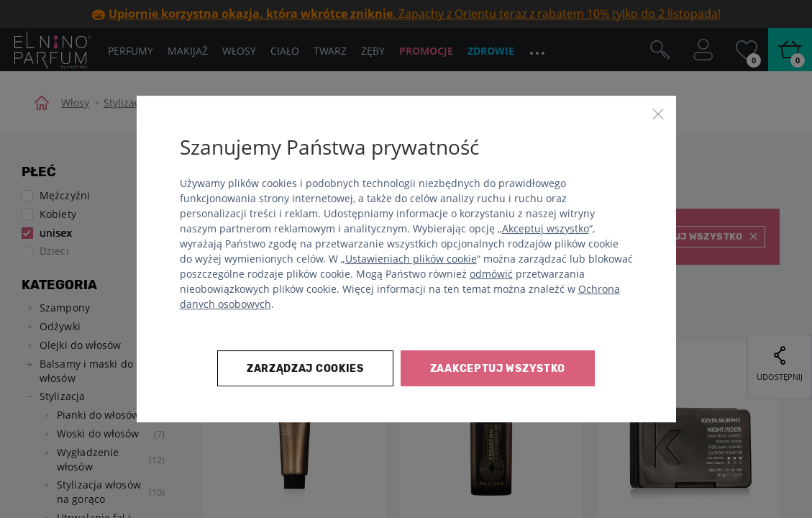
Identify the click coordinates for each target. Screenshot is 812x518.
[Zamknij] (658, 114)
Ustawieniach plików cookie (411, 259)
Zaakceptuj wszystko (498, 369)
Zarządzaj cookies (305, 369)
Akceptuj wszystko (546, 228)
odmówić (491, 274)
